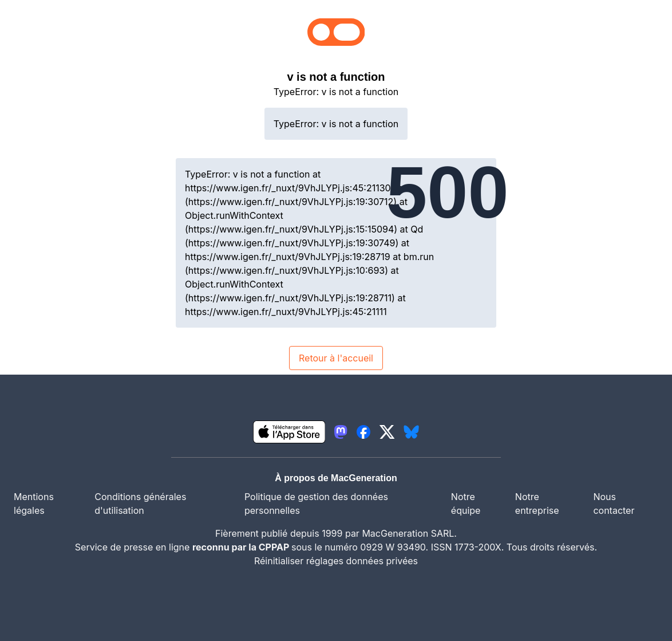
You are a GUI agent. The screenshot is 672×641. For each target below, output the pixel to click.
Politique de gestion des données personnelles (316, 504)
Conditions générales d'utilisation (140, 504)
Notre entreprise (537, 504)
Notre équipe (466, 504)
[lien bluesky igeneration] (411, 432)
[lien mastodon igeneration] (341, 432)
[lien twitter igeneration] (387, 432)
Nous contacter (614, 504)
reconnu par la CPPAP (242, 547)
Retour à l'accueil (336, 358)
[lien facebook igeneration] (363, 432)
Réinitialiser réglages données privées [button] (336, 561)
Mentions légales (34, 504)
